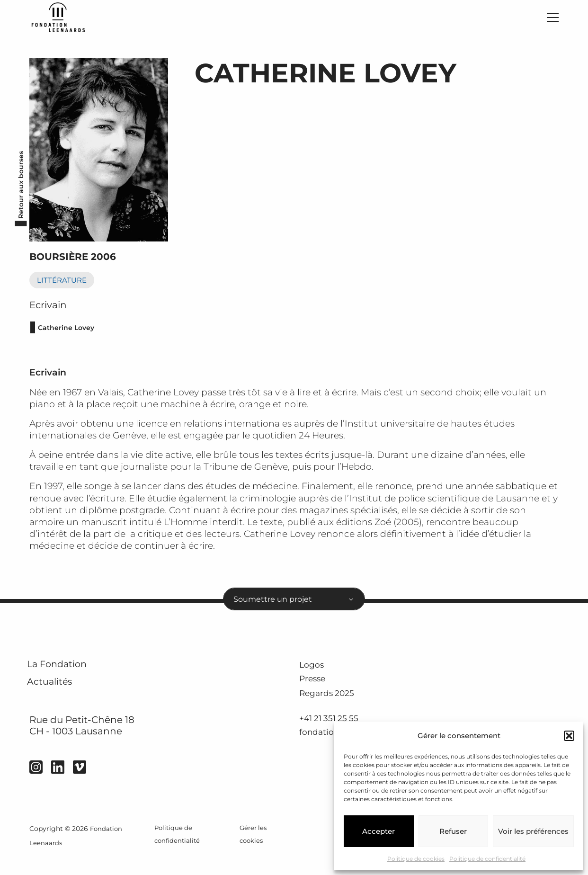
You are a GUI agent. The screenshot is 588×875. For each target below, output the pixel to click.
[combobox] (294, 607)
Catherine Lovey (71, 332)
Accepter (379, 831)
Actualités (58, 700)
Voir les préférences (533, 831)
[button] (569, 736)
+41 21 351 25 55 (334, 732)
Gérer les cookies (252, 855)
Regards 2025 (332, 706)
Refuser (453, 831)
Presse (315, 692)
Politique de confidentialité (487, 859)
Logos (314, 676)
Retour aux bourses (18, 190)
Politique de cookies (416, 859)
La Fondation (67, 677)
